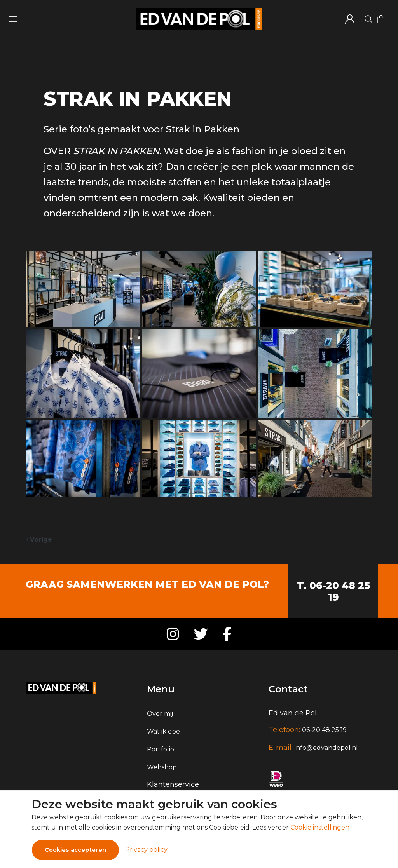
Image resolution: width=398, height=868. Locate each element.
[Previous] (39, 540)
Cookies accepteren (75, 850)
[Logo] (199, 19)
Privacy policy (146, 850)
